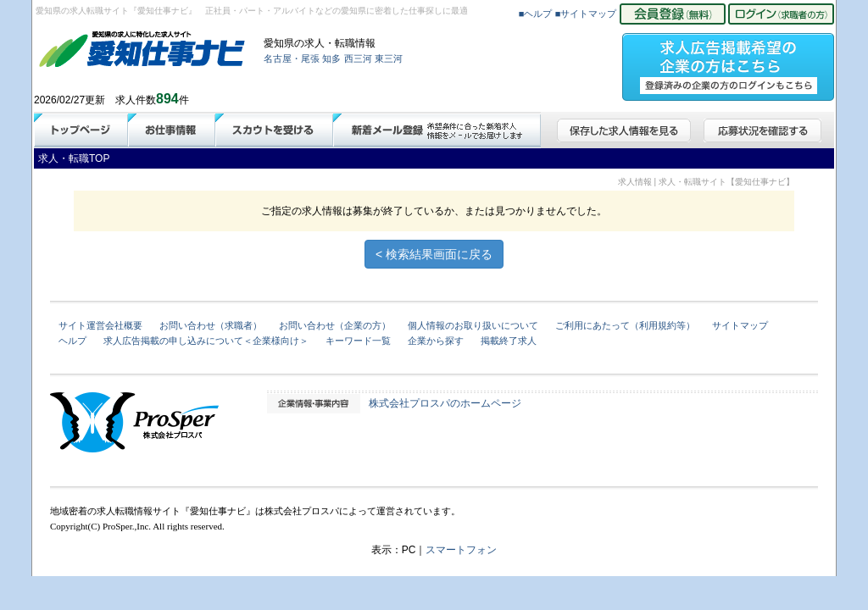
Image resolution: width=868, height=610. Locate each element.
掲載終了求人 (509, 341)
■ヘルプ (536, 14)
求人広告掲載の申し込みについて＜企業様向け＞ (206, 341)
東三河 (389, 58)
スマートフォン (461, 550)
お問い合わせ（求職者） (211, 325)
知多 (331, 58)
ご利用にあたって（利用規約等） (625, 325)
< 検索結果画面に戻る (434, 254)
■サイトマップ (586, 14)
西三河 (358, 58)
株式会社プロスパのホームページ (445, 403)
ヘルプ (72, 341)
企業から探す (436, 341)
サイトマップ (740, 325)
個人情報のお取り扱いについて (473, 325)
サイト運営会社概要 (100, 325)
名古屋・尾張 (292, 58)
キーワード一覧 (358, 341)
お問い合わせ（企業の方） (335, 325)
